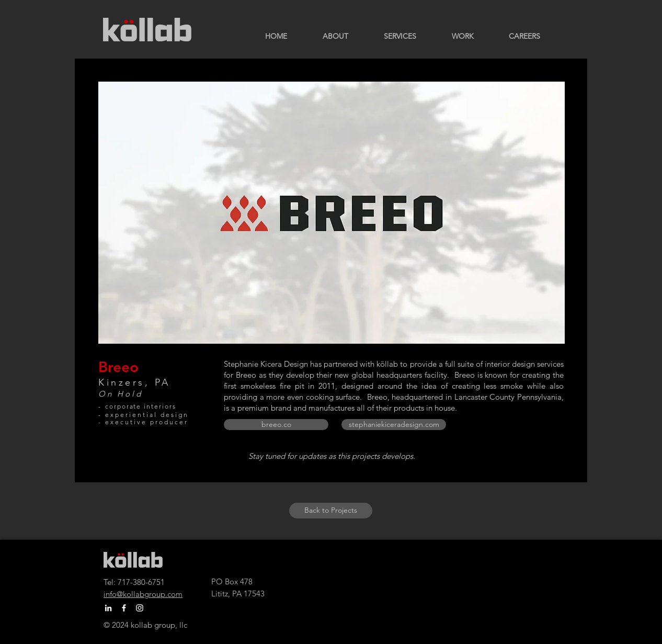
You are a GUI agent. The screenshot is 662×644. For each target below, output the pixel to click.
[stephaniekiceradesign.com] (394, 425)
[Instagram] (140, 608)
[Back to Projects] (331, 511)
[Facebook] (124, 608)
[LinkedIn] (108, 608)
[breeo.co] (276, 425)
